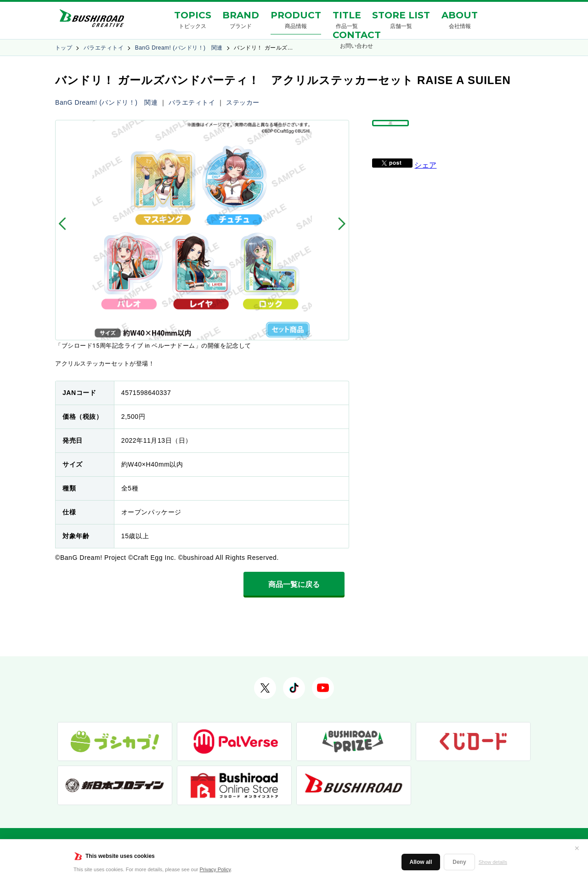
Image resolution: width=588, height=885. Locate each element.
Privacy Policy (215, 869)
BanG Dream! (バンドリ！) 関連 (179, 48)
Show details (493, 862)
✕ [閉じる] (577, 848)
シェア (425, 186)
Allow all (421, 862)
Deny (459, 862)
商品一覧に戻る (294, 584)
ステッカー (243, 102)
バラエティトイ (104, 48)
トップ (64, 48)
